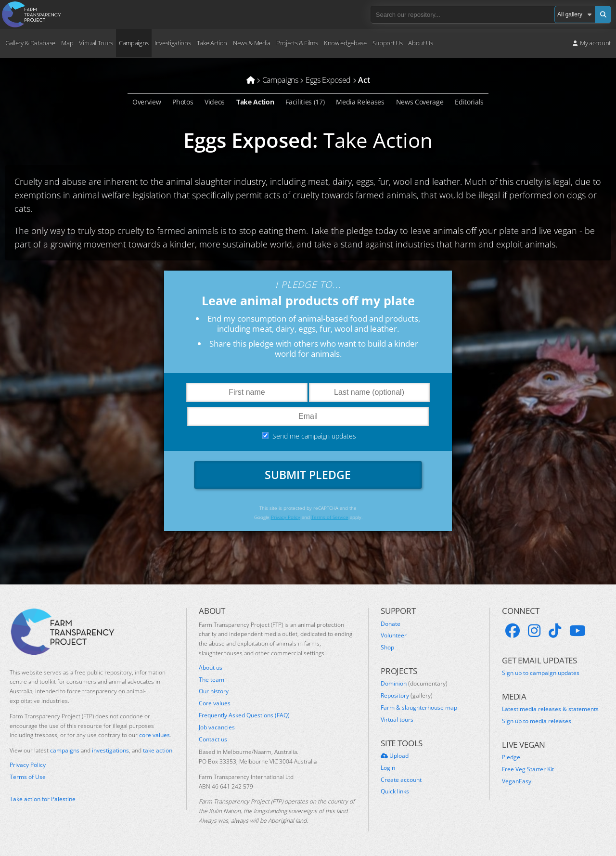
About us (211, 669)
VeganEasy (517, 783)
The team (212, 681)
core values (154, 736)
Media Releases (360, 102)
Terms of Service (330, 518)
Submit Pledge (308, 475)
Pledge (511, 759)
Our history (214, 693)
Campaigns (134, 43)
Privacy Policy (283, 518)
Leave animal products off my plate (308, 301)
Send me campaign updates (314, 436)
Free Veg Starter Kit (528, 771)
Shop (387, 649)
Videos (215, 102)
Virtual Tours (96, 43)
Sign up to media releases (537, 723)
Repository (407, 697)
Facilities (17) (305, 102)
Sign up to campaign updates (541, 674)
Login (388, 769)
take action (158, 752)
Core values (215, 705)
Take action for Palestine (43, 800)
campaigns (65, 752)
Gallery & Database (30, 43)
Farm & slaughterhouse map (419, 709)
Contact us (213, 741)
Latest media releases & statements (550, 711)
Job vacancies (217, 729)
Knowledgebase (345, 43)
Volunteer (394, 637)
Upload (395, 757)
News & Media (252, 43)
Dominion (414, 685)
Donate (391, 625)
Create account (401, 781)
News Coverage (420, 102)
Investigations (173, 43)
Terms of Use (28, 778)
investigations (110, 752)
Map (67, 43)
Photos (183, 102)
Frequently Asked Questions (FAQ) (244, 717)
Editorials (469, 102)
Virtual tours (397, 721)
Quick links (395, 793)
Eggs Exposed (248, 140)
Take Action (212, 43)
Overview (147, 102)
